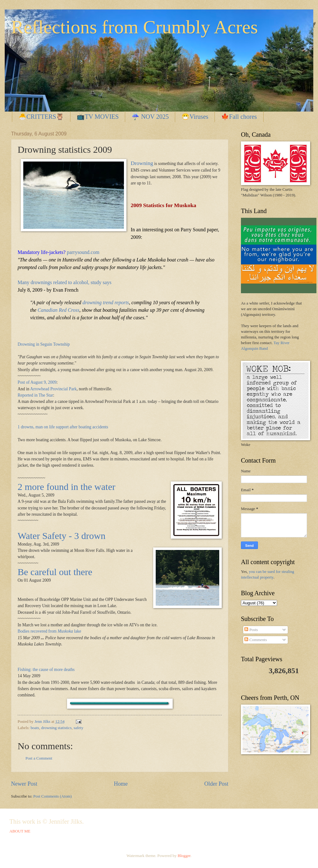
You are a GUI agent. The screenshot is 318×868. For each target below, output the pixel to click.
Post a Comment (39, 758)
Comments (256, 640)
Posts (251, 630)
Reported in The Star (35, 395)
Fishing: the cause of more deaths (46, 670)
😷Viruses (195, 117)
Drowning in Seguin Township (44, 344)
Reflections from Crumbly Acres (134, 27)
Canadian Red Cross (59, 310)
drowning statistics (56, 728)
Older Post (216, 784)
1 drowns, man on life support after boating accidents (63, 427)
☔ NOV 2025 (150, 117)
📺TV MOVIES (98, 117)
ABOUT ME (20, 831)
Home (121, 784)
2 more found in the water (67, 487)
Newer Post (24, 784)
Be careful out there (55, 572)
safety (78, 728)
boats (35, 728)
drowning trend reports (106, 302)
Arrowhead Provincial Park (53, 389)
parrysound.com (83, 252)
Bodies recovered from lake (49, 631)
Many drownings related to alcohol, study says (64, 282)
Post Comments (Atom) (53, 796)
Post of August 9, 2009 (37, 382)
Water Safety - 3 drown (61, 536)
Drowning (142, 163)
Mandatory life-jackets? (42, 252)
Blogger (184, 856)
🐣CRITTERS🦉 (41, 117)
